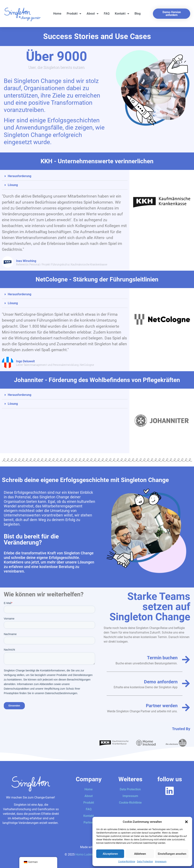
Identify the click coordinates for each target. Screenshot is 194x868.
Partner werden (162, 706)
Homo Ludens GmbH (89, 854)
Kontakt (122, 14)
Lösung (13, 185)
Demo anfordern (161, 682)
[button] (186, 822)
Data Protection (145, 862)
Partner (89, 822)
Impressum (161, 862)
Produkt (74, 14)
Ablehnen (140, 854)
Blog (138, 14)
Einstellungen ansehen (172, 854)
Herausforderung (20, 176)
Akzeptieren (110, 854)
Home (57, 14)
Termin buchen (162, 658)
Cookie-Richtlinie (127, 862)
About (93, 14)
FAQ (107, 14)
